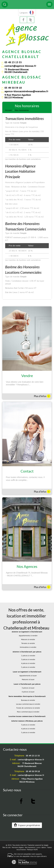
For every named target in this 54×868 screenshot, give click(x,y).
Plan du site (7, 847)
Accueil (8, 110)
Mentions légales (18, 847)
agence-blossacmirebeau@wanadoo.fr (26, 91)
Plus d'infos (42, 396)
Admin (44, 847)
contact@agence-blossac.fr (20, 66)
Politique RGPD (32, 850)
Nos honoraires (30, 847)
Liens (38, 847)
